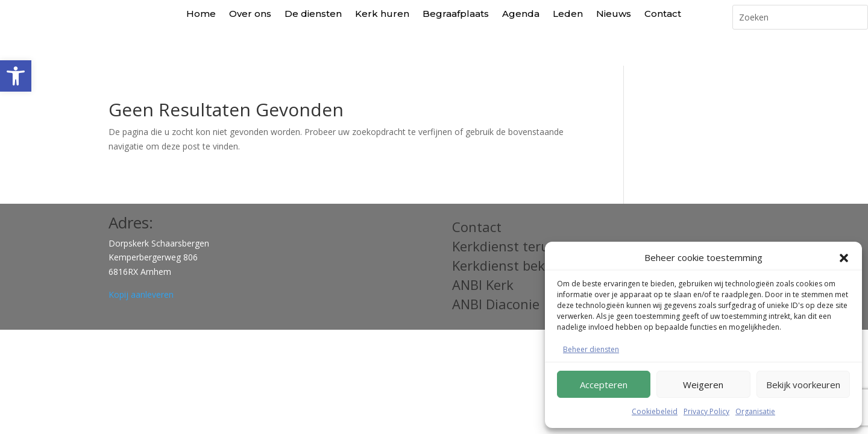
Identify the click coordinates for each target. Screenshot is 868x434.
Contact (663, 14)
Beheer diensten (591, 349)
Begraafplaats (456, 14)
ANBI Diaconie (496, 277)
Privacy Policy (706, 411)
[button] (16, 76)
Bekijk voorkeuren (803, 385)
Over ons (250, 14)
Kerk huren (382, 14)
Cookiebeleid (655, 411)
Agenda (521, 14)
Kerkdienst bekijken (514, 239)
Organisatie (755, 411)
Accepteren (604, 385)
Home (201, 14)
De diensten (313, 14)
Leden (568, 14)
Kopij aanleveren (141, 268)
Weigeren (703, 385)
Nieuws (614, 14)
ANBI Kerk (483, 258)
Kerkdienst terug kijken (525, 219)
